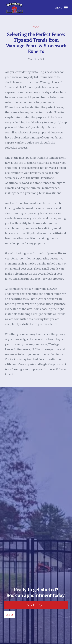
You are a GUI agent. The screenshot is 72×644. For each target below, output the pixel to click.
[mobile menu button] (66, 8)
